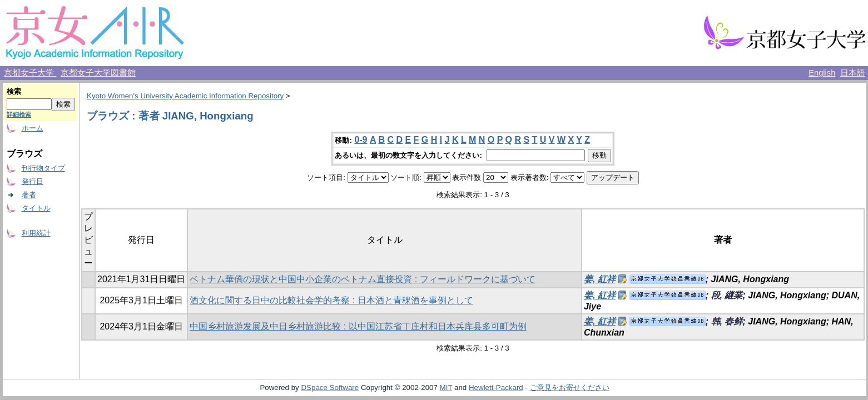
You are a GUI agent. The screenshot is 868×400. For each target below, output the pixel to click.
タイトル (36, 208)
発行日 (33, 181)
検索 (14, 91)
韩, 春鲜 (727, 321)
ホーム (33, 128)
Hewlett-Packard (496, 387)
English (822, 73)
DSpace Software (330, 387)
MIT (446, 387)
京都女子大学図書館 (98, 73)
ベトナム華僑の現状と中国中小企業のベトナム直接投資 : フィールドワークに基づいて (362, 279)
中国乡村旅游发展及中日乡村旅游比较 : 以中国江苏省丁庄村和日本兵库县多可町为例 (358, 326)
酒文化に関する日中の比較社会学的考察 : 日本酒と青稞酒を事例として (331, 300)
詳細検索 (19, 114)
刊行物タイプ (43, 168)
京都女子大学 (30, 73)
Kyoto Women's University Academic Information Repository (185, 96)
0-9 (361, 140)
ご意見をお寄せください (570, 387)
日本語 (853, 73)
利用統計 (36, 233)
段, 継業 (727, 295)
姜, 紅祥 (600, 279)
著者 (29, 195)
